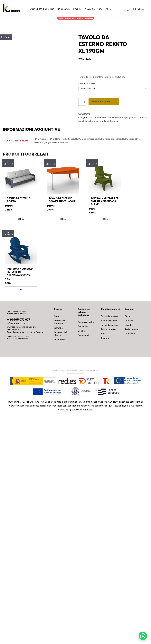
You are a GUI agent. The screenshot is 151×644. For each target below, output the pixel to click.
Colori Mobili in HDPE (87, 84)
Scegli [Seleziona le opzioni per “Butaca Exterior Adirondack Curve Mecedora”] (21, 290)
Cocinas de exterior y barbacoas (84, 312)
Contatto (129, 321)
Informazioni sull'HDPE (60, 322)
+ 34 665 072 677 (19, 320)
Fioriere (105, 338)
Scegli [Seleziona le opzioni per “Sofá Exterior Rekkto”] (21, 219)
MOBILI (77, 9)
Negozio (90, 9)
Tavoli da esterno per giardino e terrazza (128, 118)
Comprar (82, 331)
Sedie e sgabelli (109, 321)
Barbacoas (83, 327)
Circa (127, 317)
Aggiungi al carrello (104, 102)
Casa (56, 317)
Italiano (138, 9)
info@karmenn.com (17, 324)
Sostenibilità (60, 340)
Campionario (84, 335)
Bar (103, 334)
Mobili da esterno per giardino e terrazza (98, 121)
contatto (105, 9)
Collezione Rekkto (98, 118)
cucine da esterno (42, 9)
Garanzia (58, 328)
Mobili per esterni (110, 309)
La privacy (130, 334)
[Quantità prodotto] (82, 102)
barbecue (64, 9)
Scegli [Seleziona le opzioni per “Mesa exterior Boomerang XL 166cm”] (63, 219)
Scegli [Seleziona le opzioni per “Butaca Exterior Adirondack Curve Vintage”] (105, 219)
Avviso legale (131, 329)
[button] (143, 636)
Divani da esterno (110, 329)
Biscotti (128, 325)
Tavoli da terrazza (110, 317)
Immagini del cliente (60, 334)
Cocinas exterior (86, 322)
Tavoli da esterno (110, 325)
